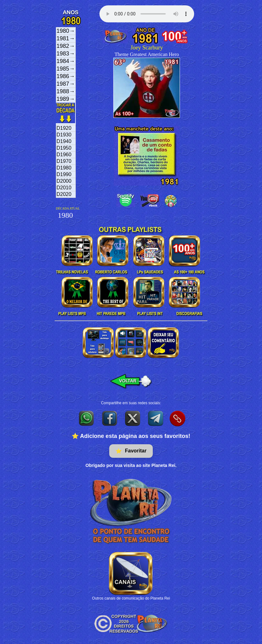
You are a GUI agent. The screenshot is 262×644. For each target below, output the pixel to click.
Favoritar (131, 451)
